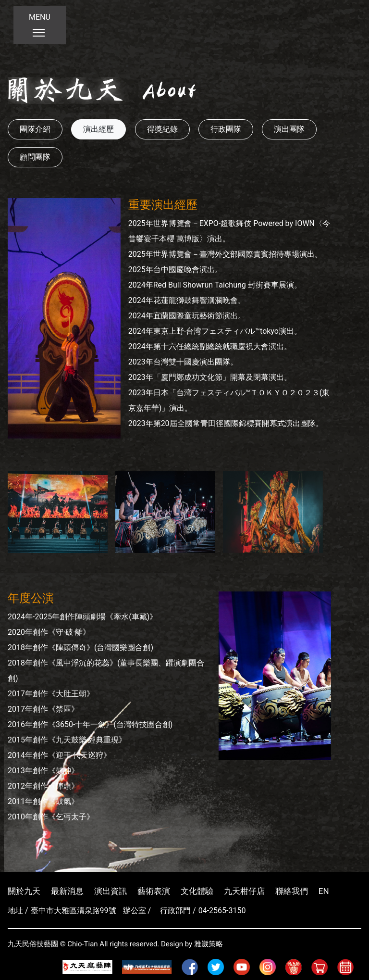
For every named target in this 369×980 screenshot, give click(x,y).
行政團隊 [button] (226, 129)
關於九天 (24, 891)
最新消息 (67, 891)
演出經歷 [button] (98, 129)
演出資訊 (111, 891)
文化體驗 (197, 891)
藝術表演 (154, 891)
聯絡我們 (292, 891)
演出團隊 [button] (289, 129)
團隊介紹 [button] (35, 129)
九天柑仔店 (244, 891)
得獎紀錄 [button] (162, 129)
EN (324, 891)
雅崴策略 (209, 944)
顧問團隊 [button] (35, 157)
